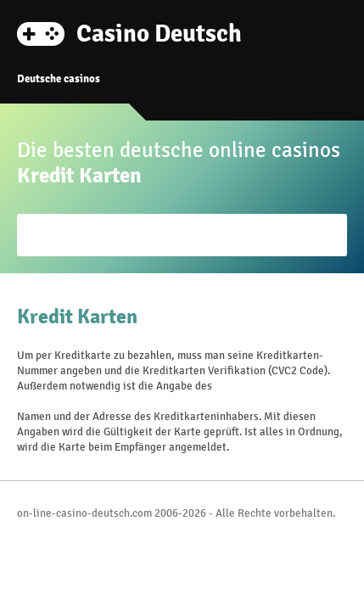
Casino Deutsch (159, 32)
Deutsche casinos (59, 79)
